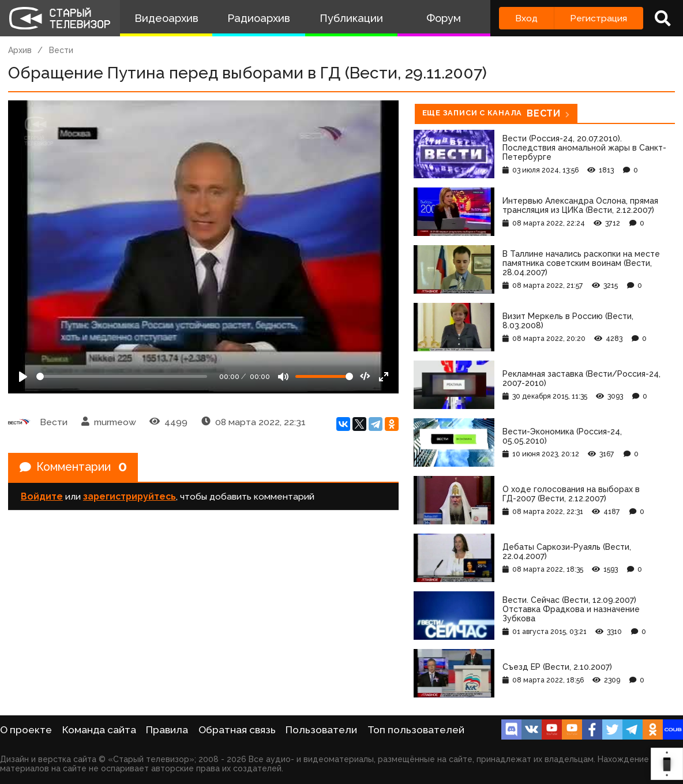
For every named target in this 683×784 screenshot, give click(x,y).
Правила (167, 730)
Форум (444, 18)
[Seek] (122, 376)
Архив (20, 50)
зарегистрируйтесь (130, 497)
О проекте (26, 730)
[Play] (23, 377)
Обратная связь (237, 730)
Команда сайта (99, 730)
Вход (526, 18)
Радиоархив (259, 18)
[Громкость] (324, 376)
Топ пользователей (416, 730)
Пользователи (321, 730)
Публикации (351, 18)
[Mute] (283, 377)
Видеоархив (166, 18)
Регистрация (598, 18)
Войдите (42, 497)
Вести (61, 50)
